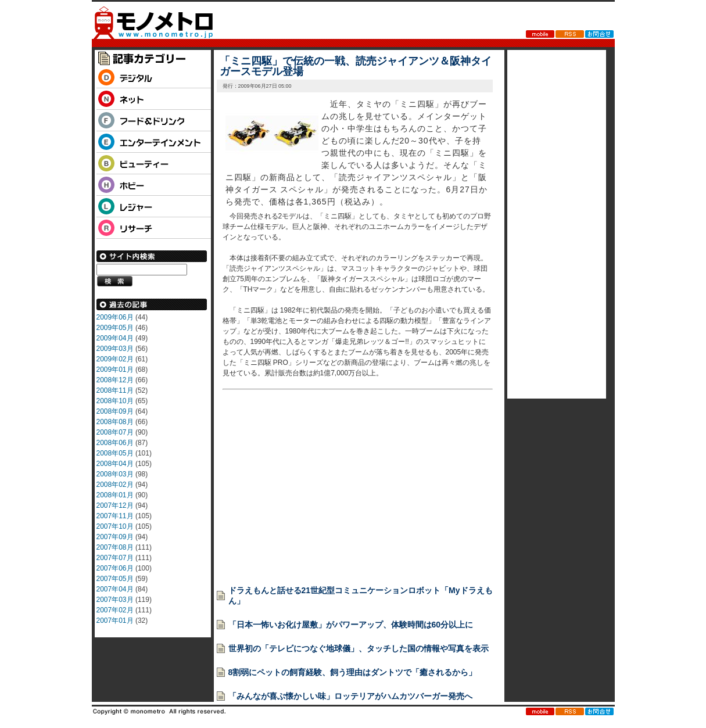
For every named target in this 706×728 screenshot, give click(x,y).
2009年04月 (115, 338)
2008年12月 (115, 380)
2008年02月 (115, 485)
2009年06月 (115, 317)
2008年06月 (115, 443)
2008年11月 (115, 390)
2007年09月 (115, 537)
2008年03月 (115, 474)
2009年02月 (115, 359)
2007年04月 (115, 589)
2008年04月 (115, 464)
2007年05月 (115, 579)
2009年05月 (115, 328)
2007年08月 (115, 547)
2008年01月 (115, 495)
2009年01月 (115, 370)
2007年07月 (115, 558)
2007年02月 (115, 610)
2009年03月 (115, 349)
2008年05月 (115, 453)
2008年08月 (115, 422)
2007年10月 (115, 526)
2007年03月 (115, 600)
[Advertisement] (310, 494)
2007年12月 (115, 505)
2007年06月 (115, 568)
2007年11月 (115, 516)
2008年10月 (115, 401)
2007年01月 (115, 621)
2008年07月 (115, 432)
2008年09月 (115, 411)
